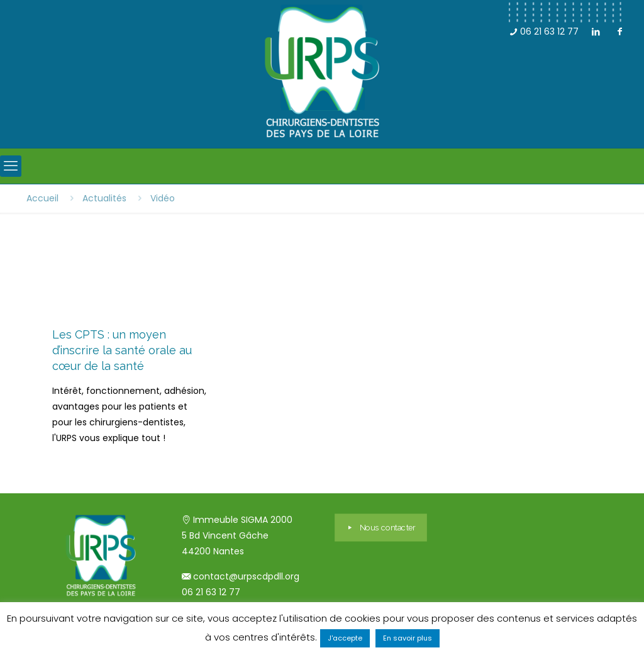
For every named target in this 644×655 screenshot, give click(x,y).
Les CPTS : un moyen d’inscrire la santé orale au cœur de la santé (122, 350)
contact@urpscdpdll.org (246, 576)
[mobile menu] (11, 166)
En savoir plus (408, 638)
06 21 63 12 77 (544, 31)
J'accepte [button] (345, 638)
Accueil (42, 198)
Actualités (104, 198)
